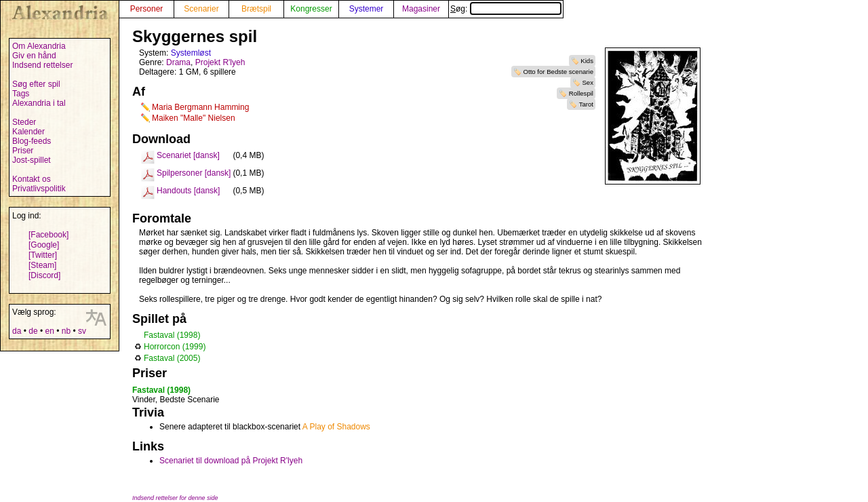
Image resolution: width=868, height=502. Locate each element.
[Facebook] (48, 235)
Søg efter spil (36, 84)
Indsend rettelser (42, 65)
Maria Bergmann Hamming (200, 107)
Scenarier (201, 9)
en (49, 331)
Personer (147, 9)
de (33, 331)
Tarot (586, 104)
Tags (21, 94)
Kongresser (311, 9)
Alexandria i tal (39, 103)
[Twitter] (43, 255)
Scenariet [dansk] (188, 155)
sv (82, 331)
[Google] (44, 245)
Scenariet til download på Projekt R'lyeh (231, 461)
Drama (178, 62)
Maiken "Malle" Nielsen (194, 118)
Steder (24, 122)
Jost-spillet (32, 160)
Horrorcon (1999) (175, 347)
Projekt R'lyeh (220, 62)
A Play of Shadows (336, 427)
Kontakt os (32, 179)
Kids (587, 61)
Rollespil (581, 93)
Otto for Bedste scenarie (558, 72)
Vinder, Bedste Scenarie (176, 400)
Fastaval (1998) (172, 335)
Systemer (367, 9)
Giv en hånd (34, 56)
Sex (588, 82)
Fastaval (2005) (172, 358)
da (17, 331)
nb (66, 331)
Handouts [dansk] (188, 191)
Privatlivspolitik (39, 189)
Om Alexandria (39, 46)
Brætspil (256, 9)
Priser (23, 151)
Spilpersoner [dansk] (194, 173)
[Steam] (42, 265)
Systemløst (191, 53)
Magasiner (421, 9)
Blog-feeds (32, 141)
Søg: (506, 9)
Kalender (28, 132)
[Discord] (44, 275)
